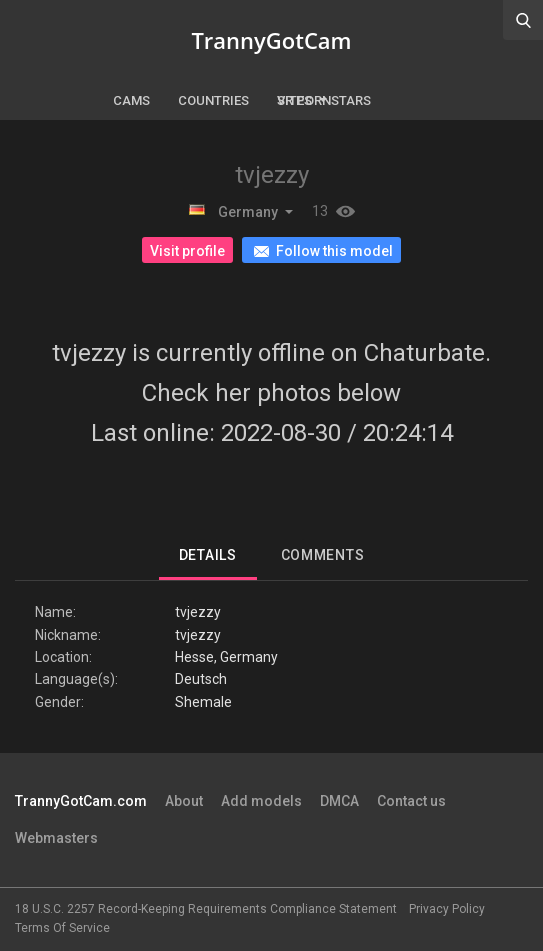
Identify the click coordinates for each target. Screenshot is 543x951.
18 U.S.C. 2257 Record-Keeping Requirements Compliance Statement (206, 909)
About (184, 801)
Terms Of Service (62, 928)
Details (208, 555)
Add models (261, 801)
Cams (131, 100)
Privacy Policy (447, 909)
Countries (213, 100)
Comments (323, 555)
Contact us (411, 801)
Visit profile (187, 251)
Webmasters (56, 838)
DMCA (339, 801)
